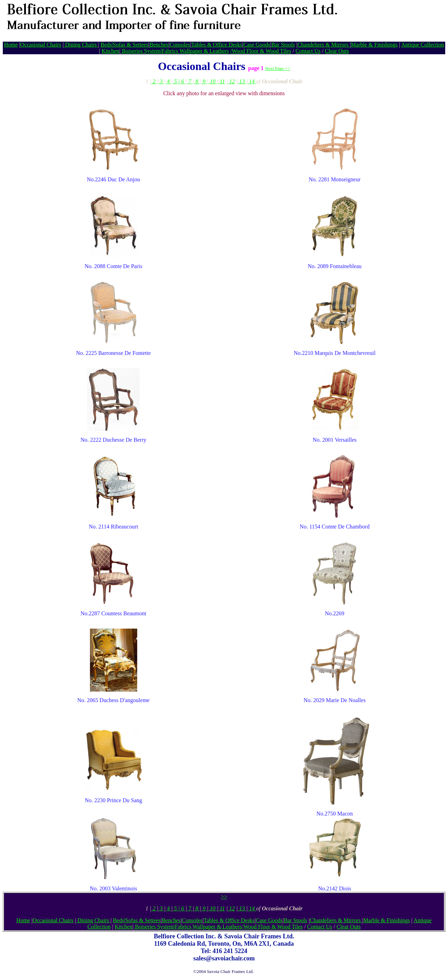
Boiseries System (141, 51)
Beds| (107, 45)
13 (242, 81)
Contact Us (308, 51)
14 (252, 81)
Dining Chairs (81, 45)
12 (231, 81)
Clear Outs (337, 51)
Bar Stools (283, 45)
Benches (159, 45)
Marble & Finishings (374, 45)
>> (224, 897)
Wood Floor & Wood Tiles (261, 51)
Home (11, 45)
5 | (176, 81)
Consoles (180, 45)
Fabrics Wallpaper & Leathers (195, 51)
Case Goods (257, 45)
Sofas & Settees (131, 45)
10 (212, 81)
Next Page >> (278, 68)
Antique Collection (422, 45)
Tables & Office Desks (217, 45)
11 (222, 81)
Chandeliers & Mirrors (324, 45)
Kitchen (110, 51)
